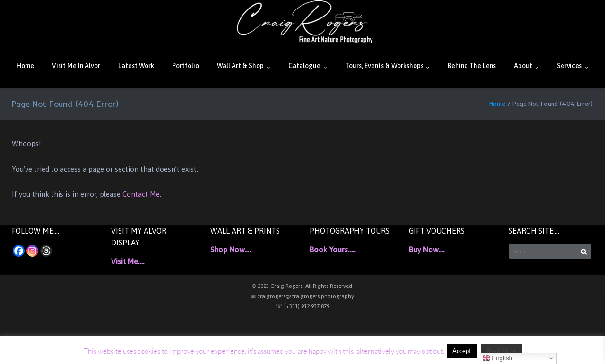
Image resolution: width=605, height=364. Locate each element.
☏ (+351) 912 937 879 (302, 306)
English (497, 358)
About (523, 66)
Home (25, 66)
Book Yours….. (333, 250)
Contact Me (141, 194)
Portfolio (186, 66)
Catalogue (304, 66)
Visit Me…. (128, 261)
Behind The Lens (472, 66)
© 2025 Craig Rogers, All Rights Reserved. (302, 286)
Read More (501, 351)
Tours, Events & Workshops (384, 66)
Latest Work (136, 66)
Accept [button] (462, 351)
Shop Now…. (230, 250)
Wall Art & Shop (240, 66)
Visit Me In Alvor (76, 66)
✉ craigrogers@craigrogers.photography (302, 296)
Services (569, 66)
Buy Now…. (427, 250)
